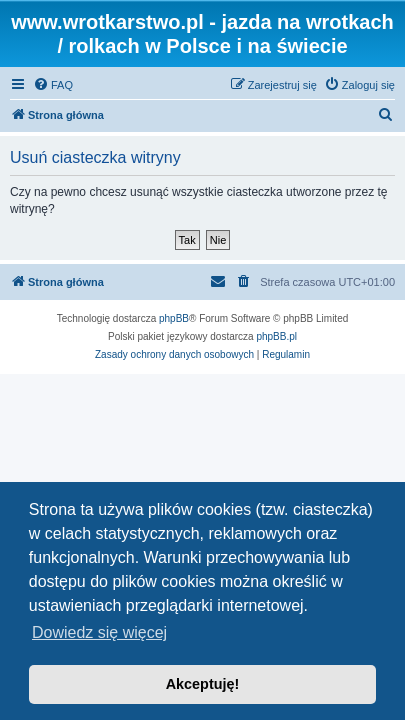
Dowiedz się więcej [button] (99, 632)
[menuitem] (53, 85)
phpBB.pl (276, 336)
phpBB (174, 318)
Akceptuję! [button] (203, 684)
